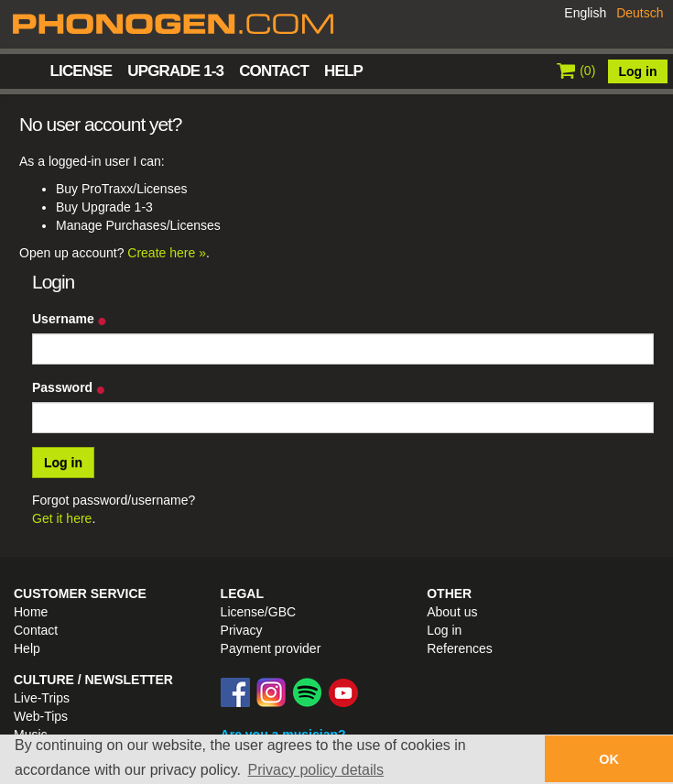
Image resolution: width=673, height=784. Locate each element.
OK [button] (609, 759)
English (585, 13)
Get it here (62, 518)
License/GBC (258, 612)
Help (343, 71)
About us (452, 612)
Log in (638, 71)
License (81, 71)
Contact (274, 71)
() (576, 71)
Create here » (167, 253)
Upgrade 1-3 (175, 71)
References (460, 648)
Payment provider (271, 648)
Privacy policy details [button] (316, 770)
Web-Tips (41, 716)
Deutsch (640, 13)
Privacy (242, 630)
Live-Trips (42, 698)
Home (26, 70)
